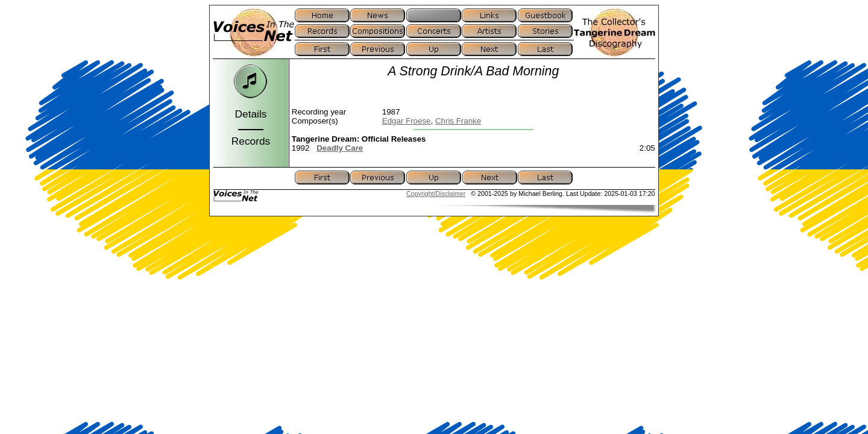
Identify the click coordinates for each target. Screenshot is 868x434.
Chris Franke (458, 121)
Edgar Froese (407, 121)
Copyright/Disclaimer (436, 193)
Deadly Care (340, 148)
